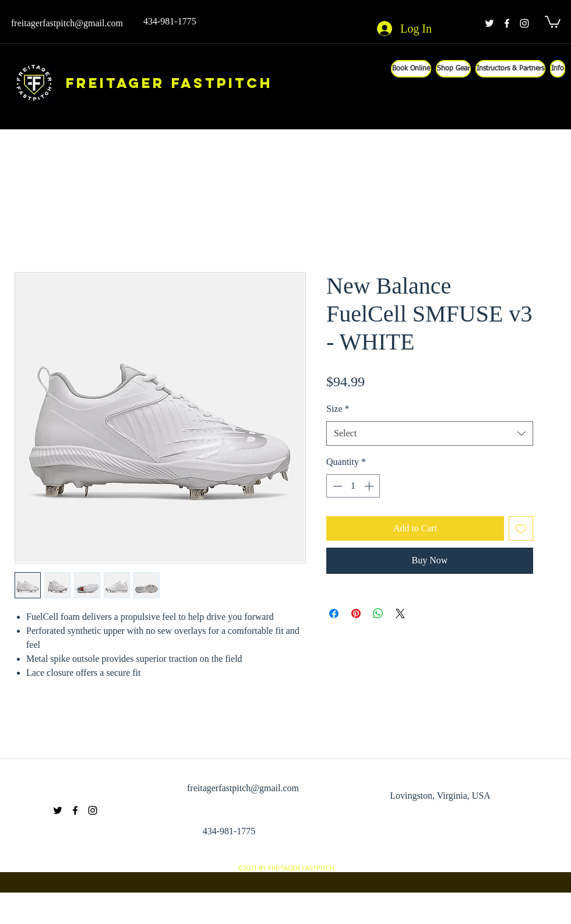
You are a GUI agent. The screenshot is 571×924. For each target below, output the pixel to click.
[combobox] (430, 434)
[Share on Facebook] (334, 613)
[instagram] (524, 23)
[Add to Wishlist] (521, 528)
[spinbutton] (353, 486)
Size (338, 409)
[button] (553, 21)
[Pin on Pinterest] (356, 613)
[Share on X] (400, 613)
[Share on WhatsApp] (378, 613)
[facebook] (507, 23)
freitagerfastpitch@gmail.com (67, 23)
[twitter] (489, 23)
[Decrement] (336, 486)
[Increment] (370, 486)
